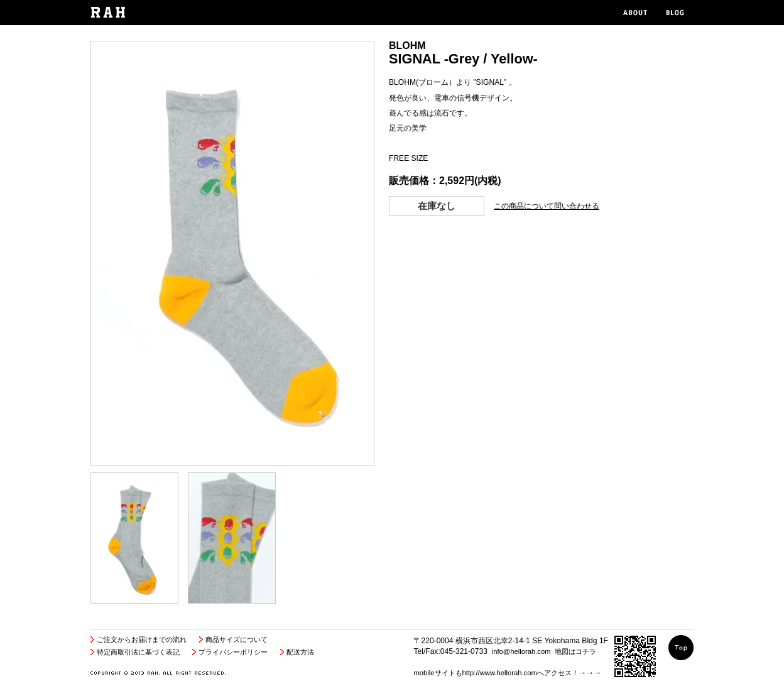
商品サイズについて (237, 639)
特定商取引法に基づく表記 (138, 652)
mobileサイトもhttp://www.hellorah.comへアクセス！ (496, 673)
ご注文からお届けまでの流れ (142, 639)
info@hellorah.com (521, 651)
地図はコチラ (575, 651)
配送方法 (300, 652)
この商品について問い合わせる (547, 206)
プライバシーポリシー (233, 652)
